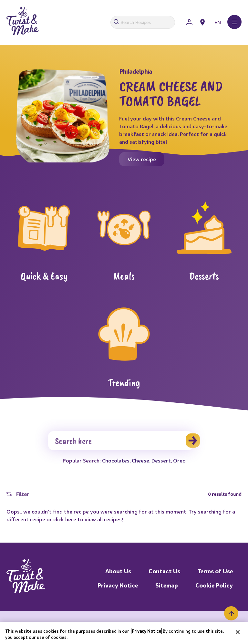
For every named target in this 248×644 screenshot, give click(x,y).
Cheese (140, 461)
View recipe (142, 159)
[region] (124, 633)
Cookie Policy (214, 585)
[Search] (121, 441)
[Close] (238, 632)
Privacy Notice (118, 585)
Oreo (179, 461)
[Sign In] (189, 22)
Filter (18, 494)
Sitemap (167, 585)
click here (65, 519)
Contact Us (164, 571)
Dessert (161, 461)
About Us (118, 571)
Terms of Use (215, 571)
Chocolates (116, 461)
